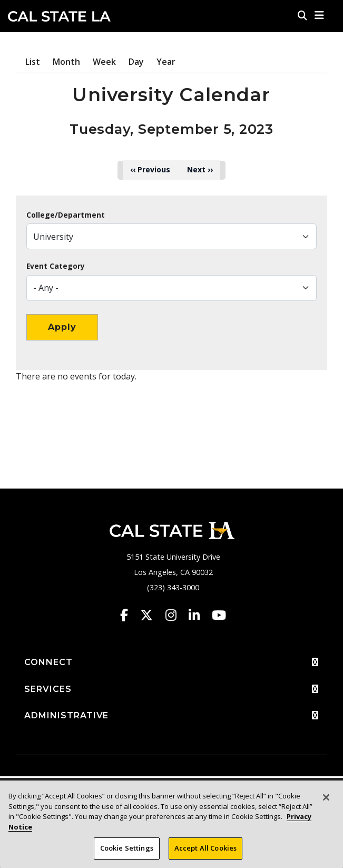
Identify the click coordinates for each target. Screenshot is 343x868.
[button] (320, 15)
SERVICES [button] (171, 689)
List (33, 62)
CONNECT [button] (171, 662)
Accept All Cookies (205, 848)
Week (104, 62)
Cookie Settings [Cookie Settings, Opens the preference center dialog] (127, 848)
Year (166, 62)
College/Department (66, 215)
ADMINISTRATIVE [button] (171, 716)
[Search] (302, 15)
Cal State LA (59, 16)
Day (136, 62)
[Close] (326, 797)
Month (66, 62)
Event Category (56, 266)
